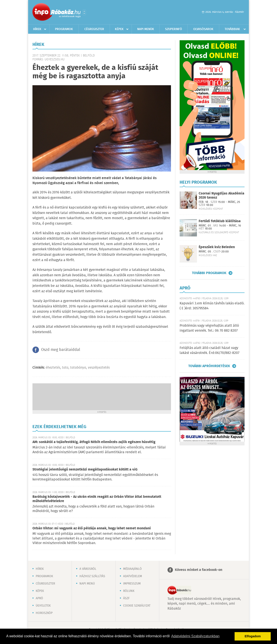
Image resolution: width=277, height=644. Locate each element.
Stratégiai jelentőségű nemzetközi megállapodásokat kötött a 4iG (85, 470)
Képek (119, 29)
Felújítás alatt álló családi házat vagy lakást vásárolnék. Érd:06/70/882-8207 (209, 350)
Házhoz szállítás (92, 576)
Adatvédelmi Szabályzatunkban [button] (195, 636)
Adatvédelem (133, 576)
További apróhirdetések (209, 366)
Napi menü (87, 584)
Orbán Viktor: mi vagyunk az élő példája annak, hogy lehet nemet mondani (92, 528)
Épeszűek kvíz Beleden (217, 247)
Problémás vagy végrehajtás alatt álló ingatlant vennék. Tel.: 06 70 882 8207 (209, 328)
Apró (39, 598)
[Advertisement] (102, 396)
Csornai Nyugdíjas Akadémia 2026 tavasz (221, 196)
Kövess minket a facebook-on (199, 570)
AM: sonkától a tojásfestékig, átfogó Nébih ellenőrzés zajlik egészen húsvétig (94, 442)
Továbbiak (232, 29)
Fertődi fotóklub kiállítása (220, 221)
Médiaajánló (132, 569)
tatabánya (78, 368)
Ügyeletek (43, 606)
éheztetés (53, 368)
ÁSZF (126, 598)
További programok (209, 273)
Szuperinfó (174, 29)
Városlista (84, 12)
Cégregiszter (94, 29)
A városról (88, 569)
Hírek (37, 29)
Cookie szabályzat (137, 606)
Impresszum (132, 584)
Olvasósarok (203, 29)
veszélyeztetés (99, 368)
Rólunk (129, 591)
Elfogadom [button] (253, 636)
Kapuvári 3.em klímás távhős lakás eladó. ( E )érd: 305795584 (212, 306)
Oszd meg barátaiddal (61, 350)
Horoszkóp (44, 613)
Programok (64, 29)
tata (65, 368)
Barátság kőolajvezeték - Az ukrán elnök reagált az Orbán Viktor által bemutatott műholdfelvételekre (97, 499)
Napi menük (146, 29)
